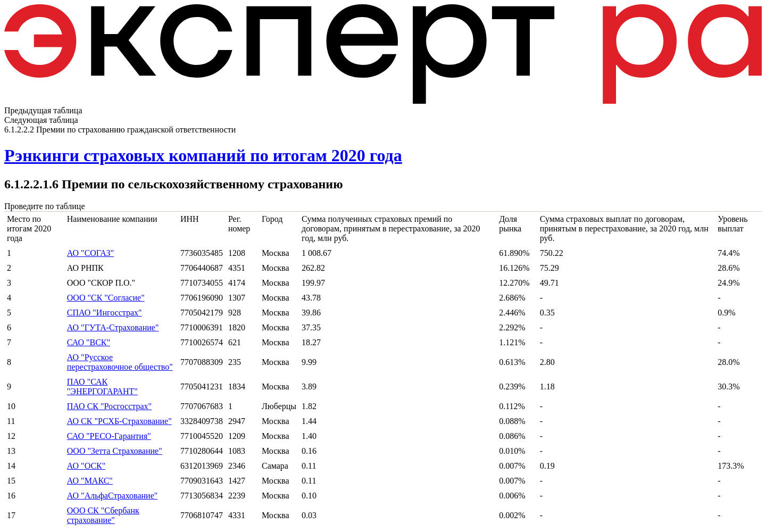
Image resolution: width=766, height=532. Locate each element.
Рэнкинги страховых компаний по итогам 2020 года (203, 155)
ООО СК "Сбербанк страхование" (103, 515)
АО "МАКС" (90, 481)
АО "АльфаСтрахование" (113, 496)
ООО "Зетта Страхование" (115, 451)
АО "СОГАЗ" (90, 253)
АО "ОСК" (86, 466)
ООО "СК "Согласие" (106, 298)
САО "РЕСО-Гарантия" (109, 436)
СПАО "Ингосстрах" (105, 313)
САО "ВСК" (89, 342)
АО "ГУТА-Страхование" (113, 327)
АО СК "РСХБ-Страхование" (119, 421)
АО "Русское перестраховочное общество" (120, 362)
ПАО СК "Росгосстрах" (109, 406)
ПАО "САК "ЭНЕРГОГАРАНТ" (102, 386)
